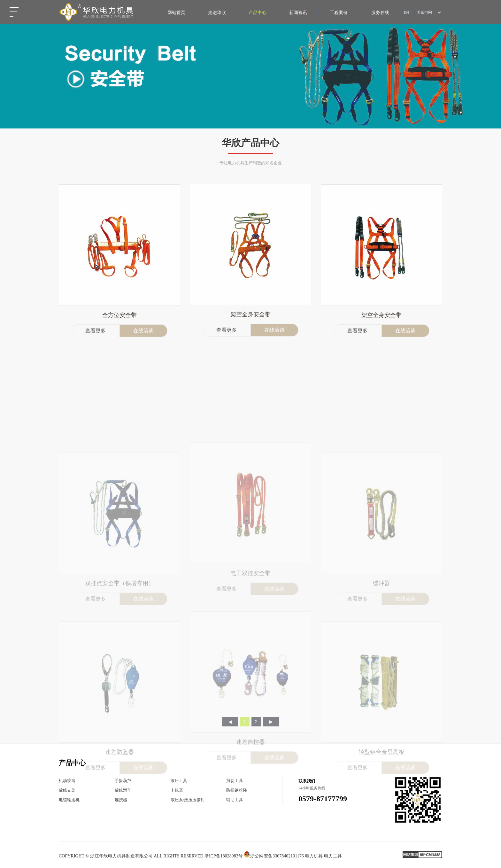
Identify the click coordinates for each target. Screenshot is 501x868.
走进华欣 (217, 13)
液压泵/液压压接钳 (188, 800)
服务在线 (380, 13)
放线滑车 (123, 790)
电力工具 (333, 856)
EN (406, 12)
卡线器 (177, 790)
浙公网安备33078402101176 (274, 856)
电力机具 (314, 856)
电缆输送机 (69, 800)
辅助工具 (235, 800)
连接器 (121, 800)
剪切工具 (235, 781)
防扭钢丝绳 (237, 790)
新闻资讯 (298, 13)
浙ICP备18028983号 (224, 856)
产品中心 (258, 13)
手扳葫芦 (123, 781)
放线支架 (67, 790)
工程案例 (339, 13)
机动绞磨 (67, 781)
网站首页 (176, 13)
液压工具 (179, 781)
